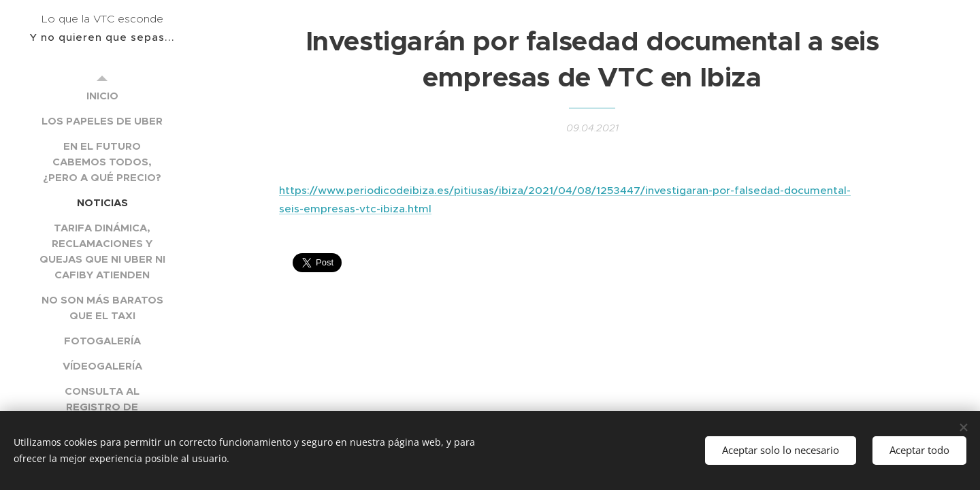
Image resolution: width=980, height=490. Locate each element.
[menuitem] (102, 96)
